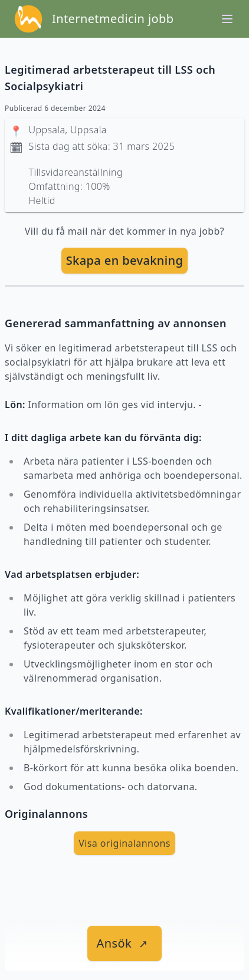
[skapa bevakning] (125, 261)
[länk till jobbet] (125, 943)
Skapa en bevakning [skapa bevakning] (125, 260)
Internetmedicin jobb (113, 19)
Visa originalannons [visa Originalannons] (125, 843)
